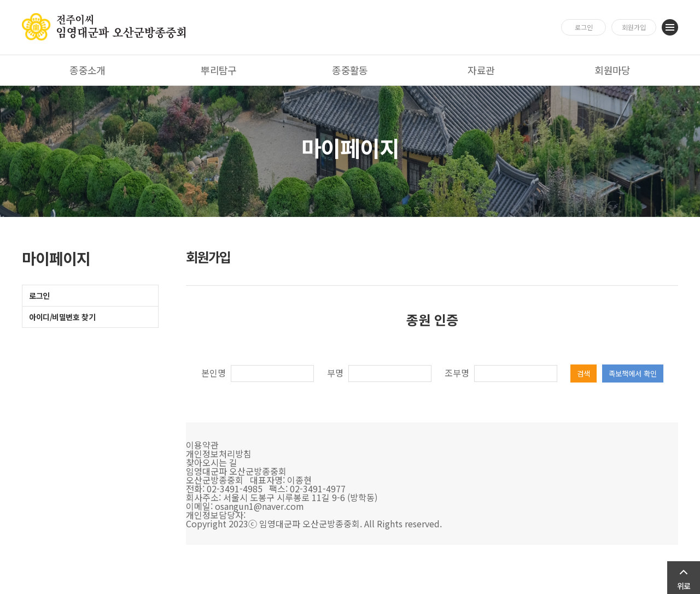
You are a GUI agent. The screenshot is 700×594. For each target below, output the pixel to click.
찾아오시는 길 (212, 462)
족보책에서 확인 (633, 374)
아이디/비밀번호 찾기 (62, 317)
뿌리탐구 (219, 70)
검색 (584, 374)
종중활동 (350, 70)
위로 (684, 586)
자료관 (481, 70)
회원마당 (612, 70)
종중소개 (87, 70)
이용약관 (202, 445)
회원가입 (634, 27)
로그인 (584, 27)
